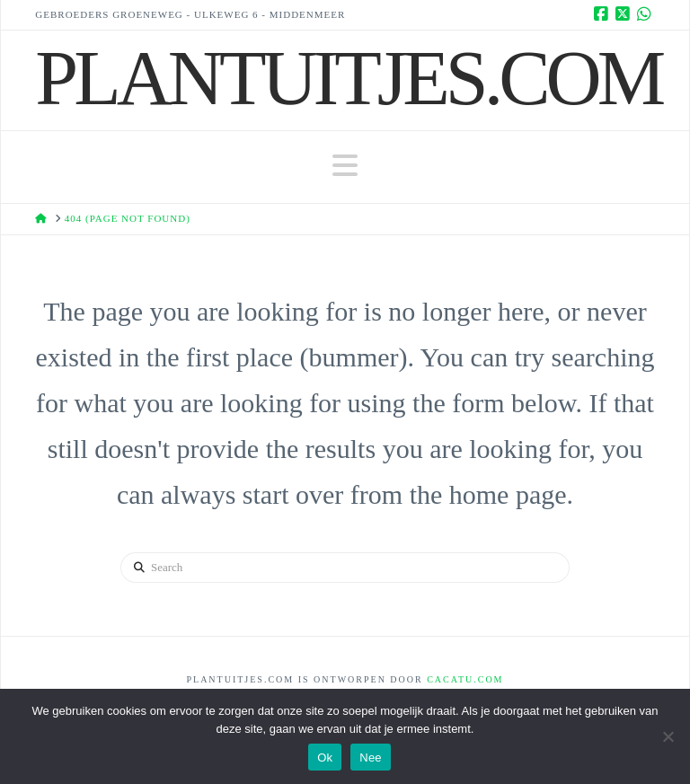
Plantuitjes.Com (348, 78)
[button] (345, 166)
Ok (325, 758)
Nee (371, 758)
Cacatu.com (465, 679)
